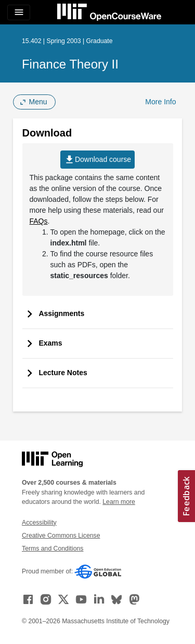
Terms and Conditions (53, 549)
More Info (160, 102)
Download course (97, 160)
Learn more (119, 502)
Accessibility (39, 523)
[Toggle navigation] (19, 12)
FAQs (39, 221)
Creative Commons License (61, 536)
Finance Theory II (70, 64)
